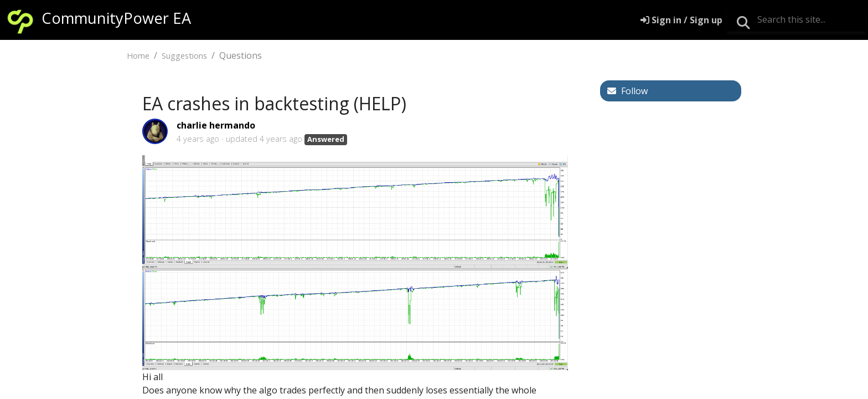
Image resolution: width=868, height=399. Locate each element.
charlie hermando (216, 125)
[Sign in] (681, 20)
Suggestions (184, 56)
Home (138, 56)
